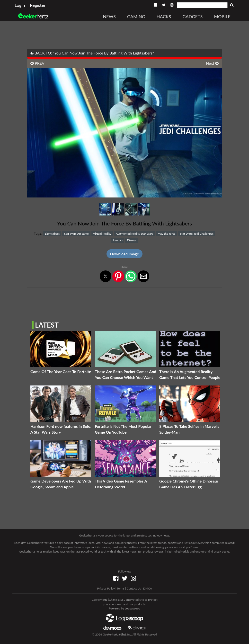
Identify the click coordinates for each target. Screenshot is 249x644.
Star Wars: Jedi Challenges (197, 234)
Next (212, 63)
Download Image (125, 254)
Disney (131, 240)
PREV (37, 63)
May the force (166, 234)
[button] (106, 276)
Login (20, 5)
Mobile (222, 17)
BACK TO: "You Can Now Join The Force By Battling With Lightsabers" (92, 53)
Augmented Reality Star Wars (134, 234)
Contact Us (134, 588)
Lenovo (118, 240)
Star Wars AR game (76, 234)
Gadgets (192, 17)
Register (38, 5)
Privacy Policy (106, 588)
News (109, 17)
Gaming (136, 17)
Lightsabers (52, 234)
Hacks (164, 17)
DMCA (148, 588)
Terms (120, 588)
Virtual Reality (102, 234)
